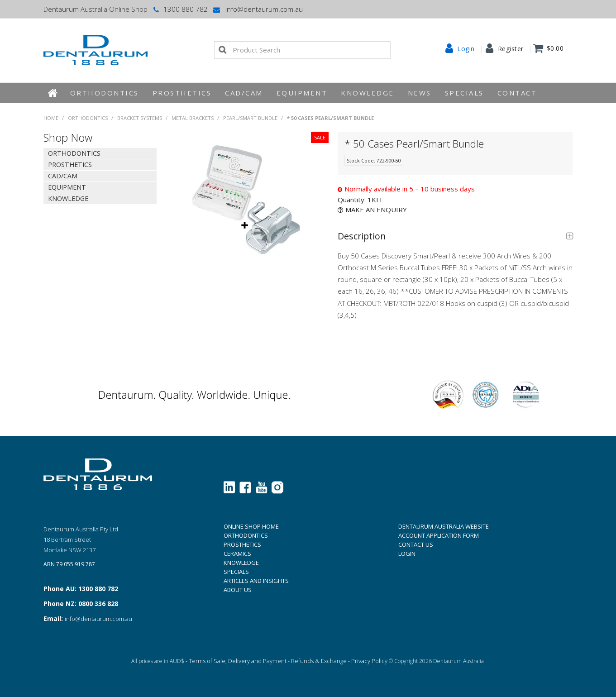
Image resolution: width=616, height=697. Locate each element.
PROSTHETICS (242, 544)
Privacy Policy (369, 661)
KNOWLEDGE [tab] (68, 198)
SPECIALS (236, 572)
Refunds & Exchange (319, 661)
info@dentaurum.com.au (258, 9)
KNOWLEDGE (368, 93)
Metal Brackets (193, 118)
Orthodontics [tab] (74, 153)
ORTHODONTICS (246, 535)
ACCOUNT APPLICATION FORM (439, 535)
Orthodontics (105, 93)
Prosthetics (182, 93)
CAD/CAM (244, 93)
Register (511, 49)
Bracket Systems (140, 118)
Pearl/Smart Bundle (250, 118)
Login (466, 49)
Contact (517, 93)
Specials (464, 93)
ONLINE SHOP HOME (251, 526)
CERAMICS (237, 554)
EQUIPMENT (302, 93)
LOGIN (407, 554)
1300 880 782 (180, 9)
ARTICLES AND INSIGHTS (256, 581)
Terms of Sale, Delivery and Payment (238, 661)
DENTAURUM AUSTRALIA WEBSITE (444, 526)
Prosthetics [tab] (70, 165)
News (420, 93)
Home (53, 93)
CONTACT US (416, 544)
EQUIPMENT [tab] (67, 187)
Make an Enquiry (376, 210)
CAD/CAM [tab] (63, 176)
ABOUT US (238, 590)
